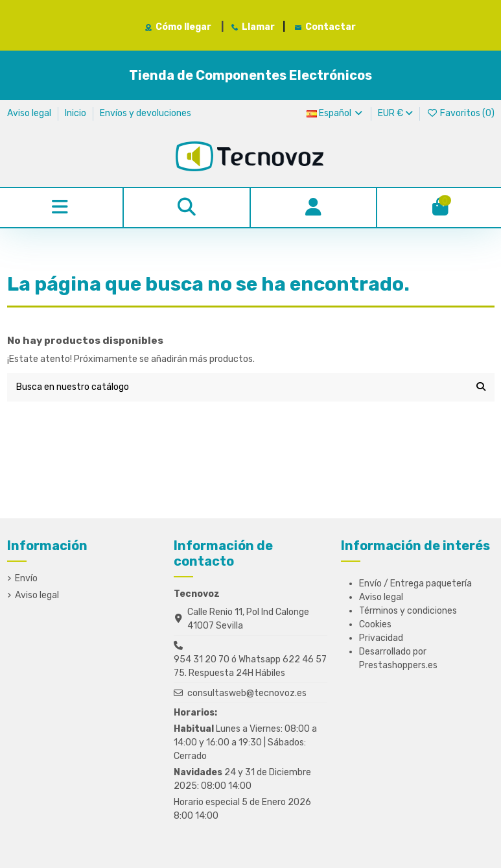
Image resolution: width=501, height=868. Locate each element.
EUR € (395, 113)
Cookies (375, 624)
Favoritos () (460, 113)
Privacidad (381, 638)
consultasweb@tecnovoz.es (247, 693)
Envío (26, 578)
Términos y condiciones (408, 611)
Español (336, 113)
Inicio (76, 113)
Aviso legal (30, 113)
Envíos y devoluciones (146, 113)
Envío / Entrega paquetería (415, 584)
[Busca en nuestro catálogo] (481, 387)
